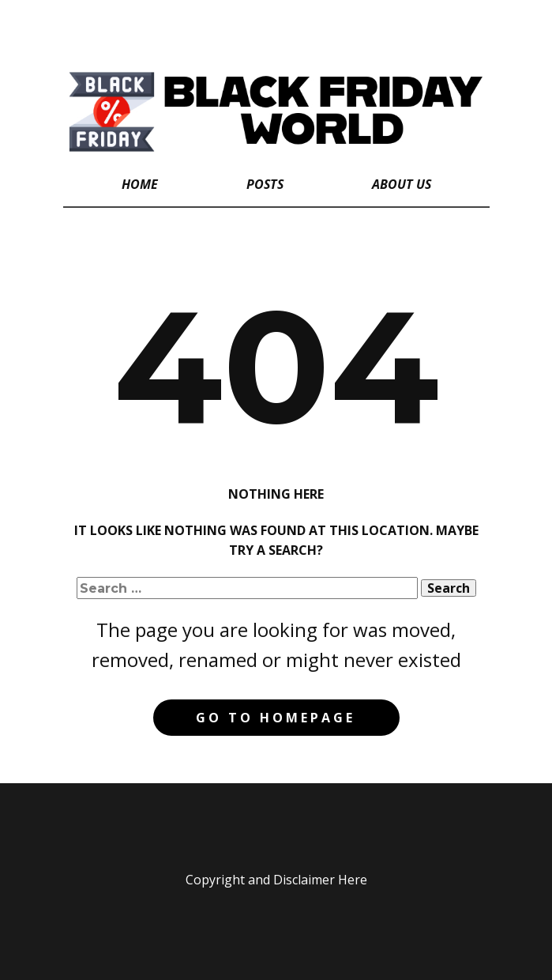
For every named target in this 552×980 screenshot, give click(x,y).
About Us (402, 184)
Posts (265, 184)
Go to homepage (276, 718)
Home (140, 184)
